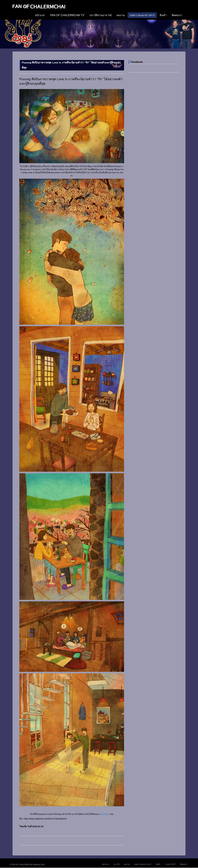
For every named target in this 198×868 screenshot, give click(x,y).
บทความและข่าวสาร (142, 15)
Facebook (105, 814)
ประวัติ (117, 864)
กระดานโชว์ (170, 864)
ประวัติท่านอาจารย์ (100, 15)
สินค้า (163, 15)
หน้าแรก (40, 15)
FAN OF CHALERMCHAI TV (67, 15)
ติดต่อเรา (177, 15)
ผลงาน (121, 15)
